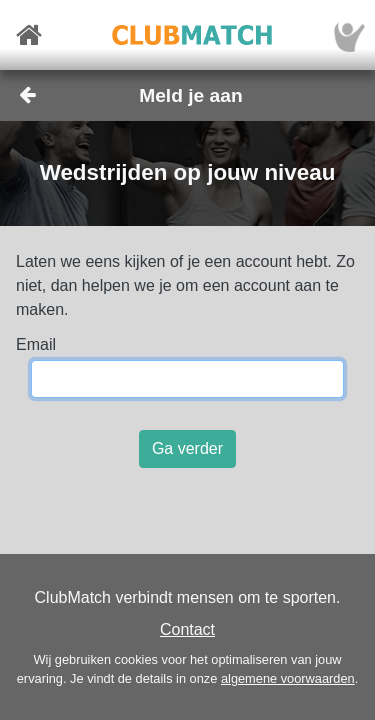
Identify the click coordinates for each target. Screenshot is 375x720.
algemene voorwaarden (288, 678)
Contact (187, 629)
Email (36, 344)
